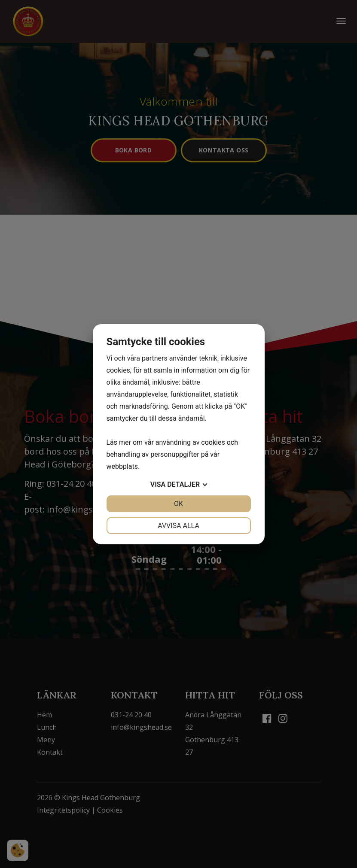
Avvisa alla (178, 526)
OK (178, 504)
